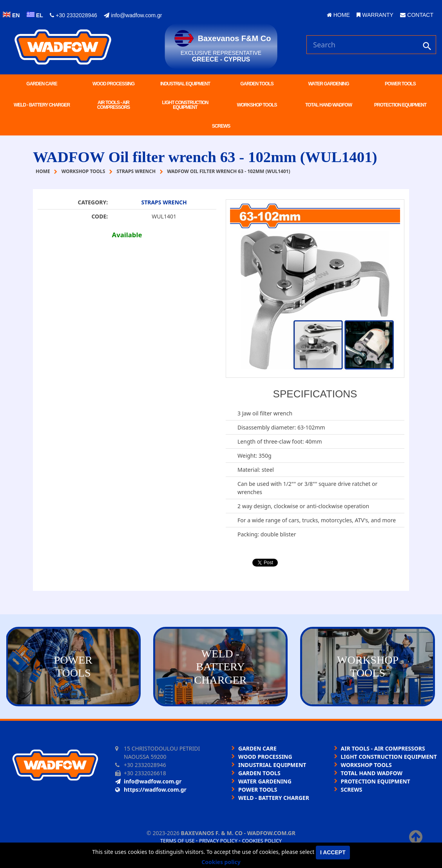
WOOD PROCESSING (113, 84)
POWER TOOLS (400, 84)
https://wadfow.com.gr (151, 790)
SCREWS (221, 126)
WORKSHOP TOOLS (257, 105)
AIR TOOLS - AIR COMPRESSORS (114, 105)
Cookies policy (262, 841)
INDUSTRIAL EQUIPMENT (185, 84)
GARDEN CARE (42, 84)
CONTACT (417, 15)
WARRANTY (375, 15)
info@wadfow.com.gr (133, 15)
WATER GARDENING (328, 84)
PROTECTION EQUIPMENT (400, 105)
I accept (333, 852)
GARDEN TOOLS (257, 84)
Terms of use (178, 841)
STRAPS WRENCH (164, 202)
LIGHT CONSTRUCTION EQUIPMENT (185, 105)
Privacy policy (218, 841)
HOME (338, 15)
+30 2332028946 (73, 15)
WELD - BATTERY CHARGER (42, 105)
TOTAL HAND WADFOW (329, 105)
